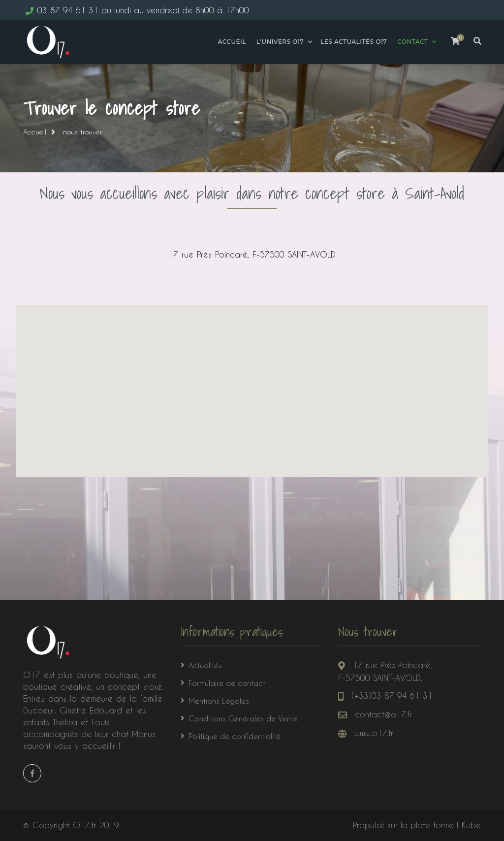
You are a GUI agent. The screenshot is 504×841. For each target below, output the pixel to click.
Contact (411, 42)
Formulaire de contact (227, 683)
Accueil (230, 42)
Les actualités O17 (352, 42)
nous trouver (82, 132)
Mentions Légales (219, 701)
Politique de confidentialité (235, 736)
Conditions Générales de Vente (243, 718)
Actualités (205, 665)
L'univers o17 (278, 42)
